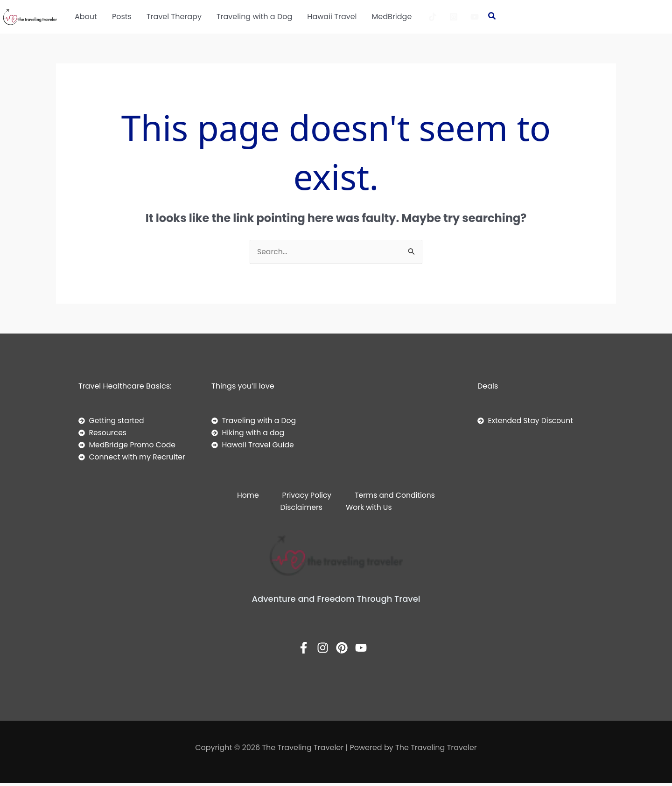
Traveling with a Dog (254, 17)
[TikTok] (433, 17)
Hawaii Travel (332, 17)
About (86, 17)
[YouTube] (475, 17)
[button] (492, 17)
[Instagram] (454, 17)
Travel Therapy (174, 17)
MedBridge (392, 17)
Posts (122, 17)
